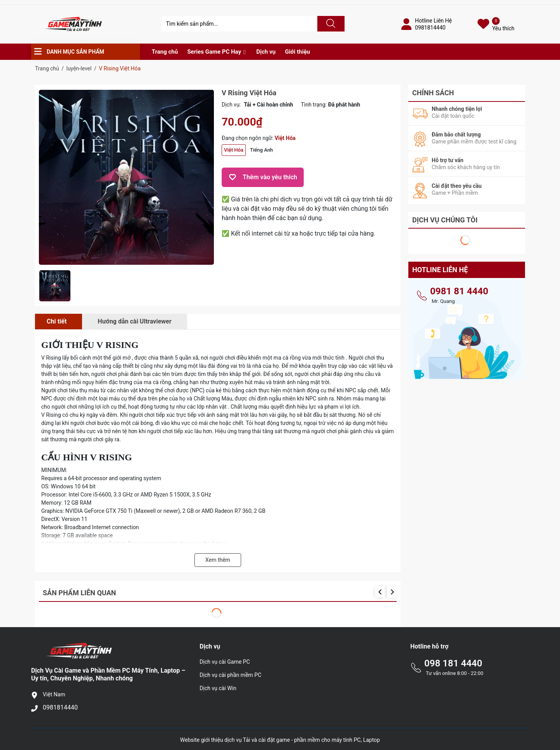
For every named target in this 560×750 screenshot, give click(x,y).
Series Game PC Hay (214, 52)
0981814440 (430, 28)
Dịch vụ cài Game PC (225, 662)
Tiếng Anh (262, 150)
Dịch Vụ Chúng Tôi (445, 220)
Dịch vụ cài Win (218, 688)
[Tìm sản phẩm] (240, 24)
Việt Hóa (234, 150)
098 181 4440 (453, 663)
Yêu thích (503, 28)
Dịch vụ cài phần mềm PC (230, 675)
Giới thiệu (298, 52)
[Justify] (330, 24)
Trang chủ (165, 52)
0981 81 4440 (459, 291)
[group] (126, 177)
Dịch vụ (266, 52)
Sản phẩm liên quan (79, 593)
